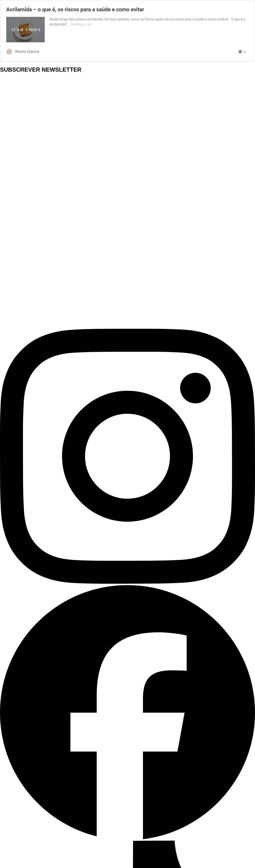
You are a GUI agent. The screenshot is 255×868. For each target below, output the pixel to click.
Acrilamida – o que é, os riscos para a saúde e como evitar (75, 9)
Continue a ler (81, 24)
